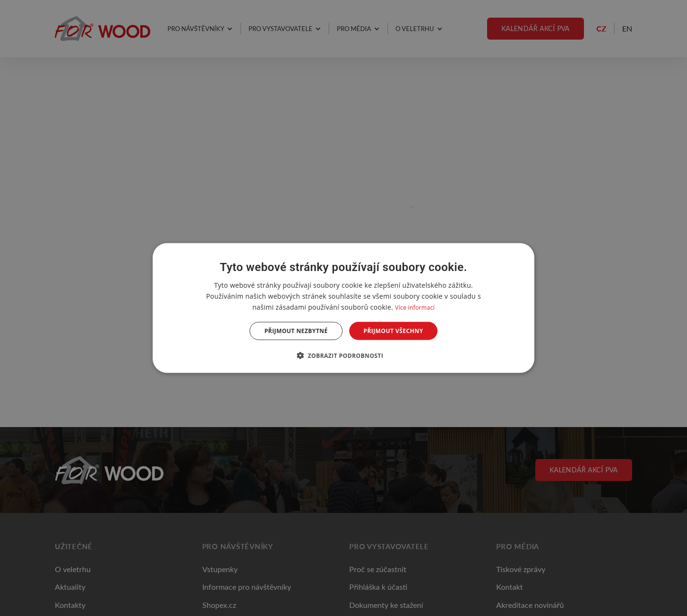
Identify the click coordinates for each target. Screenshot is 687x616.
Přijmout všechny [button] (393, 331)
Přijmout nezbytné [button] (296, 331)
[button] (344, 355)
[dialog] (343, 308)
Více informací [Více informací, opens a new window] (415, 307)
